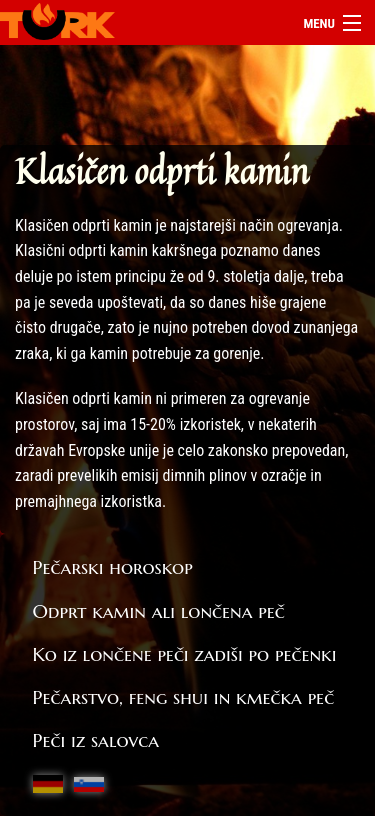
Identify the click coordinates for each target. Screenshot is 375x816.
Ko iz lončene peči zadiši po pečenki (185, 654)
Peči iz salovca (96, 740)
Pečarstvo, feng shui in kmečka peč (184, 697)
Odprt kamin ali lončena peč (159, 611)
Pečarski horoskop (113, 567)
